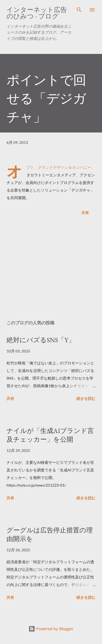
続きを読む (86, 398)
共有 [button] (85, 213)
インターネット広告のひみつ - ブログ (37, 13)
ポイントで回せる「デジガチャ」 (46, 98)
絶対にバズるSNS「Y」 (41, 340)
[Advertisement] (51, 269)
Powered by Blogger (51, 629)
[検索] (79, 10)
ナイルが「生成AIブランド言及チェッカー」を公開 (50, 435)
